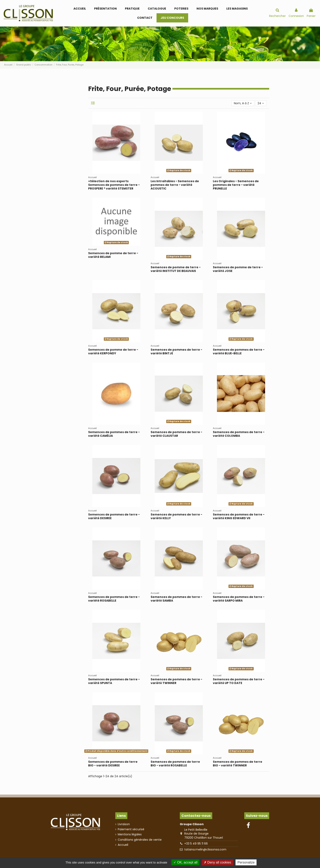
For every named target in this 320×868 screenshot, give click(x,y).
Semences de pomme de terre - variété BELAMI (113, 255)
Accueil (123, 845)
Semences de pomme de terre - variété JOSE (238, 269)
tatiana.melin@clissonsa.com (205, 849)
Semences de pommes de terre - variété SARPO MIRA (239, 599)
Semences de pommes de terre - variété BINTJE (176, 351)
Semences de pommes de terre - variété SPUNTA (114, 681)
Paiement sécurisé (131, 829)
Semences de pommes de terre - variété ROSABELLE (114, 599)
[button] (132, 9)
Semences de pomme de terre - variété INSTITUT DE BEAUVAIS (176, 269)
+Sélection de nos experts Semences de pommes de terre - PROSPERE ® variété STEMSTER (114, 185)
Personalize (246, 862)
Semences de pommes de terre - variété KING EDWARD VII (239, 516)
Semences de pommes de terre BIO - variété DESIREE (113, 764)
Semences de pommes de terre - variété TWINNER (176, 681)
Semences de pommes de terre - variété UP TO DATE (239, 681)
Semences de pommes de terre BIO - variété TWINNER (238, 764)
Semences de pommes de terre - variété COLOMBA (239, 434)
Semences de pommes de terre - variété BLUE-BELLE (239, 351)
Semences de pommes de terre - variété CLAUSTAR (176, 434)
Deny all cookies (218, 862)
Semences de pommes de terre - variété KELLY (176, 516)
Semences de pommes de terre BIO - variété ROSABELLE (175, 764)
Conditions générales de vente (140, 840)
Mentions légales (130, 834)
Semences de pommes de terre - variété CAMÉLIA (114, 434)
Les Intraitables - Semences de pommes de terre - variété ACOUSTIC (175, 185)
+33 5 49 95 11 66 (196, 844)
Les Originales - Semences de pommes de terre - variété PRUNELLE (236, 185)
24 (261, 103)
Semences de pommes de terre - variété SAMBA (176, 599)
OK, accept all (185, 862)
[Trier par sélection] (243, 103)
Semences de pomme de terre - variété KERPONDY (113, 351)
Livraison (124, 824)
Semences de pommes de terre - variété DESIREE (114, 516)
